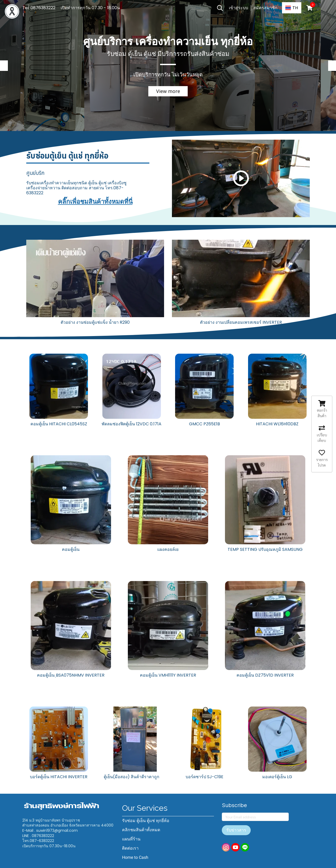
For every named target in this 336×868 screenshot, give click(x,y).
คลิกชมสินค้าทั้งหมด (141, 830)
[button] (220, 8)
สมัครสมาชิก (265, 8)
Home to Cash (135, 857)
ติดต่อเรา (130, 848)
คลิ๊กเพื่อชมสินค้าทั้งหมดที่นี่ (95, 202)
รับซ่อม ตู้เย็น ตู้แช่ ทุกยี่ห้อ (146, 821)
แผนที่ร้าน (131, 839)
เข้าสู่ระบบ (238, 8)
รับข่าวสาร (236, 830)
